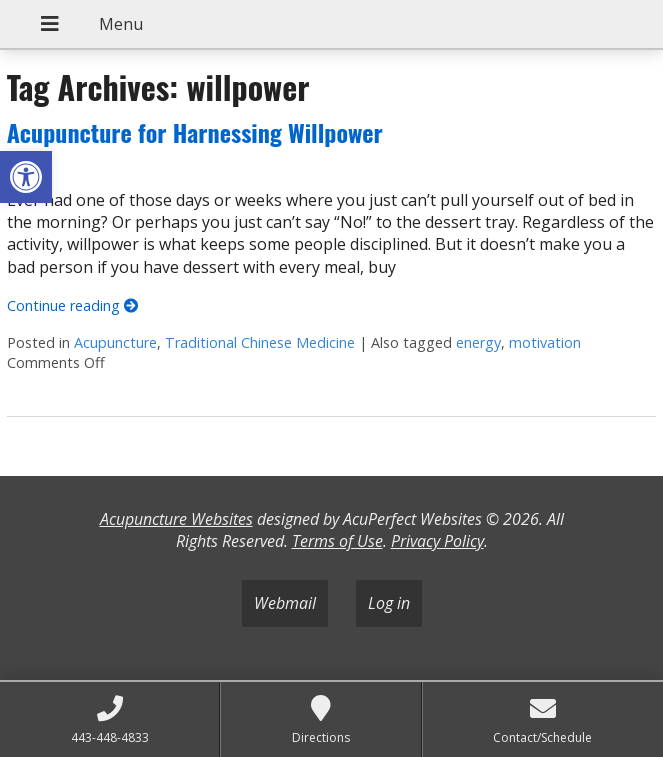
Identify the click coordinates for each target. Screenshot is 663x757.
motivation (545, 342)
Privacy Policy (437, 541)
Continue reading (72, 305)
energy (478, 342)
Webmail (285, 603)
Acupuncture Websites (176, 519)
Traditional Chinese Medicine (260, 342)
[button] (26, 177)
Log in (389, 603)
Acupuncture (115, 342)
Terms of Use (337, 541)
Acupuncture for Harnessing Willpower (195, 132)
